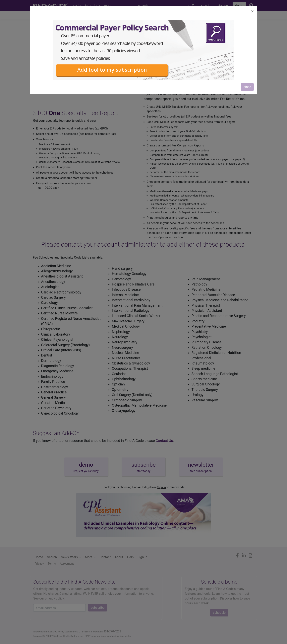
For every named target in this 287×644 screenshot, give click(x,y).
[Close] (252, 11)
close (247, 87)
